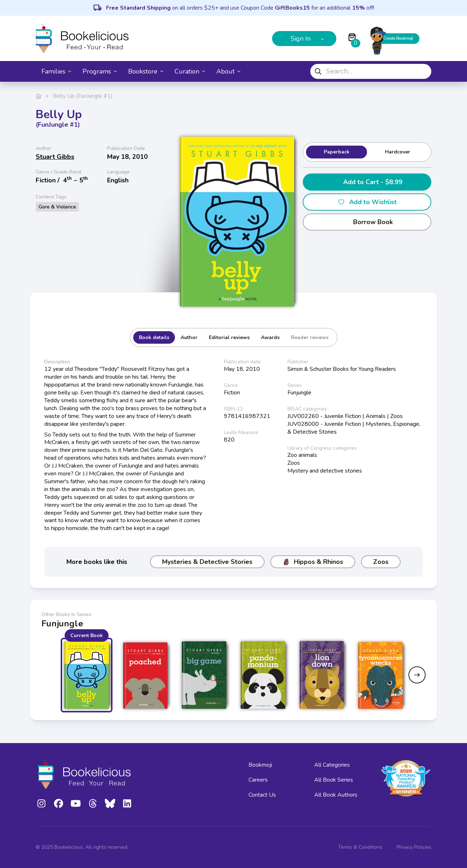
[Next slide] (417, 675)
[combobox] (371, 71)
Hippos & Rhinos (313, 562)
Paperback (337, 152)
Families (56, 71)
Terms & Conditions (360, 847)
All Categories (332, 765)
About (228, 71)
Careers (258, 780)
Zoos (381, 562)
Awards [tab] (270, 337)
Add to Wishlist (367, 202)
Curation (190, 71)
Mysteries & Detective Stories (207, 562)
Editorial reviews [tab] (229, 337)
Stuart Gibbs (55, 157)
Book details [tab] (154, 337)
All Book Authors (336, 795)
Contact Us (262, 795)
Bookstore (146, 71)
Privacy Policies (414, 847)
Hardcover (398, 152)
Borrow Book (367, 222)
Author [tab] (189, 337)
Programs (100, 71)
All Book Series (334, 780)
